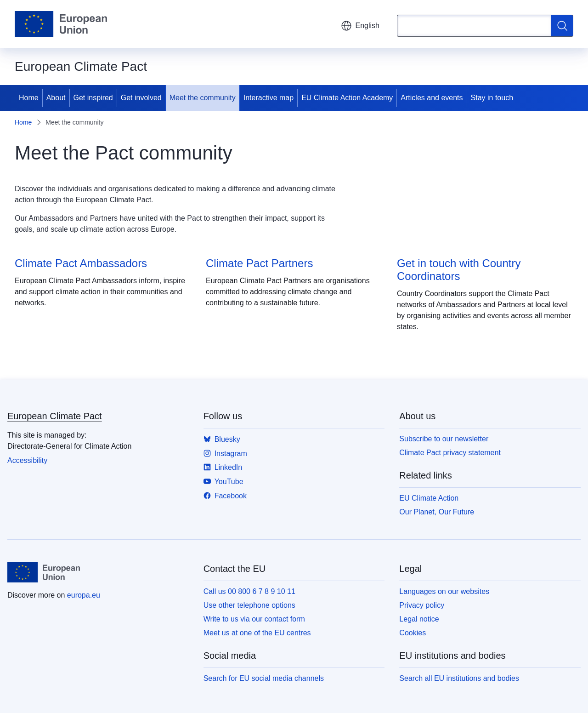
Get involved (141, 98)
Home (29, 98)
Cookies (413, 633)
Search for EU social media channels (264, 678)
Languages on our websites (444, 591)
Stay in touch (492, 98)
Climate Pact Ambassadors (81, 263)
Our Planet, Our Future (437, 512)
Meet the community (203, 98)
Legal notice (419, 619)
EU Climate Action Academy (347, 98)
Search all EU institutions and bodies (459, 678)
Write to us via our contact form (254, 619)
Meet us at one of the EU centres (257, 633)
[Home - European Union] (61, 24)
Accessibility (27, 460)
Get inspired (93, 98)
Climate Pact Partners (259, 263)
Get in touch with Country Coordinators (459, 270)
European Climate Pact (55, 416)
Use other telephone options (249, 605)
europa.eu (84, 595)
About (56, 98)
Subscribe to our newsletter (444, 439)
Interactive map (269, 98)
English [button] (360, 26)
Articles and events (432, 98)
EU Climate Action (429, 498)
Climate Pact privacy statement (450, 453)
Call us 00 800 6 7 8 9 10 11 (249, 591)
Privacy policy (422, 605)
